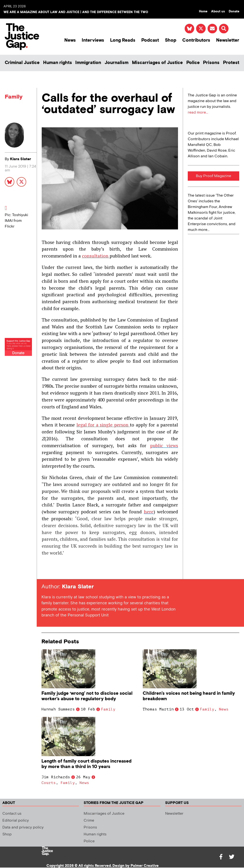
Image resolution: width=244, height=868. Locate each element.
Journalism (117, 63)
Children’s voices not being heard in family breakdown (189, 696)
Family (14, 97)
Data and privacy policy (23, 827)
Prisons (211, 63)
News (70, 40)
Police (193, 63)
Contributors (196, 40)
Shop (171, 40)
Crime (89, 821)
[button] (224, 29)
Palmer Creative (145, 866)
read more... (198, 112)
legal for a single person (103, 425)
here (149, 512)
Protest (231, 63)
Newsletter (228, 40)
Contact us (12, 814)
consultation (95, 256)
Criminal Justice (22, 63)
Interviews (93, 40)
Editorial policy (16, 821)
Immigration (88, 63)
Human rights (58, 63)
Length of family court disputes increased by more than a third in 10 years (86, 764)
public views (164, 445)
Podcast (150, 40)
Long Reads (123, 40)
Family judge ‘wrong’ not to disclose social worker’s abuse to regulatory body (87, 696)
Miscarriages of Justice (157, 63)
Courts (49, 783)
